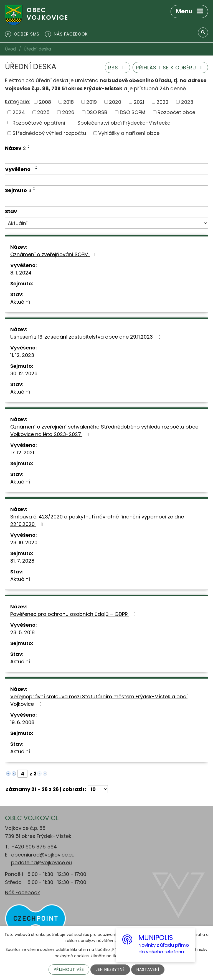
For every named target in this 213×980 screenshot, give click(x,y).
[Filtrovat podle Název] (106, 158)
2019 (92, 102)
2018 (69, 102)
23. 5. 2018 (22, 632)
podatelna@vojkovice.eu (41, 862)
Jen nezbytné (110, 969)
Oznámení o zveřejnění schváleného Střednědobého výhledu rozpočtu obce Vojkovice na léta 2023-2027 (104, 430)
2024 (19, 112)
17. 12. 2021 (22, 453)
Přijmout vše (69, 969)
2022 (163, 102)
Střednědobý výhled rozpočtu (49, 133)
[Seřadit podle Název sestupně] (29, 148)
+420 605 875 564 (34, 847)
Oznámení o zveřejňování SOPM (54, 254)
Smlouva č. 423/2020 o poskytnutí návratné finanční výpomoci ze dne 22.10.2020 (97, 520)
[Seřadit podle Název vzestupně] (29, 145)
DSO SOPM (133, 112)
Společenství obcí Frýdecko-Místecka (124, 123)
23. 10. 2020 (24, 542)
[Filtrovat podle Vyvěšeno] (106, 180)
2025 (43, 112)
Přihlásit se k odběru (170, 68)
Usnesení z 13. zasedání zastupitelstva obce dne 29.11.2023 (87, 337)
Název (15, 148)
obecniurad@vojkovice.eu (43, 855)
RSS (118, 68)
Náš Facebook (22, 892)
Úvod (10, 49)
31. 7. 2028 (22, 561)
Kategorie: (17, 101)
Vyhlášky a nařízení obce (129, 133)
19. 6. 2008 (22, 722)
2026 (68, 112)
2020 (115, 102)
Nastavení (148, 969)
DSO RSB (97, 112)
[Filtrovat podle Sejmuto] (106, 201)
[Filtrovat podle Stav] (106, 223)
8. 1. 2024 (21, 273)
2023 (187, 102)
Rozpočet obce (176, 112)
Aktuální (20, 302)
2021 (139, 102)
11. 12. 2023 (22, 355)
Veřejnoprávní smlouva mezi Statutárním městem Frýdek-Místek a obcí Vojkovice (99, 700)
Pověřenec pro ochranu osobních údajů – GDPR (74, 614)
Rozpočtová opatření (39, 123)
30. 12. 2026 (24, 373)
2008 (45, 102)
